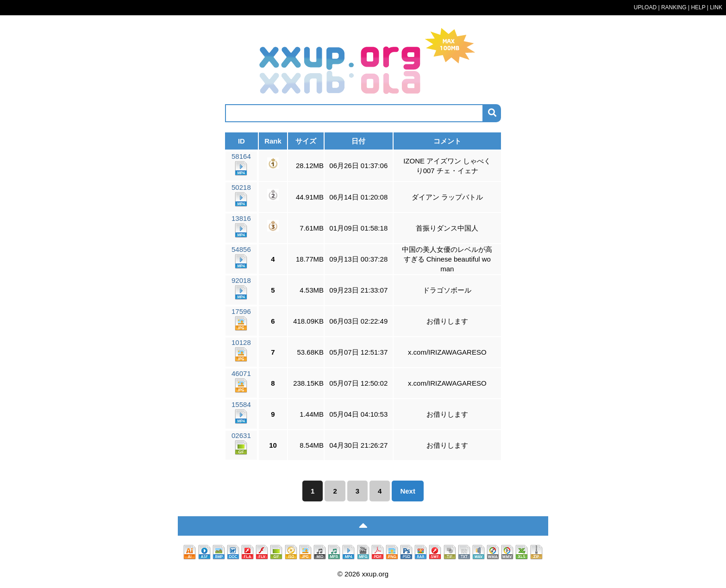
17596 (241, 319)
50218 (241, 195)
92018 (241, 288)
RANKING (674, 7)
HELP (698, 7)
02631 (241, 443)
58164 (241, 164)
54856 (241, 257)
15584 (241, 412)
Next (408, 491)
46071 (241, 381)
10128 (241, 350)
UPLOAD (645, 7)
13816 (241, 226)
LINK (716, 7)
